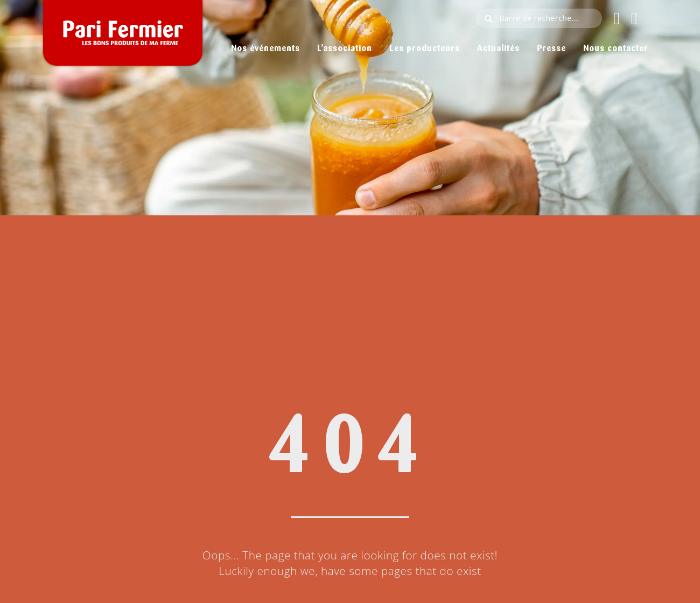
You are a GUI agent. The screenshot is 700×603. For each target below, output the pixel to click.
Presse (551, 49)
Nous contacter (615, 49)
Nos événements (262, 49)
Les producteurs (423, 49)
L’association (343, 49)
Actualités (497, 49)
